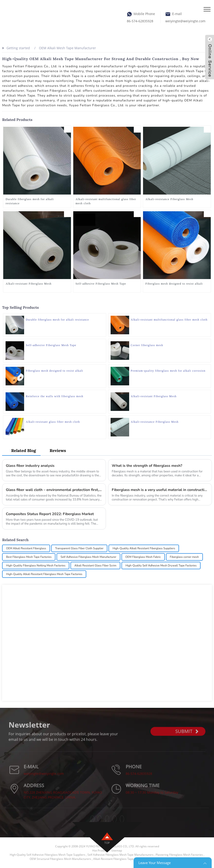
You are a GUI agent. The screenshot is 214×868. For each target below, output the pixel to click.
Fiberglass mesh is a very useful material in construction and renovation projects (160, 490)
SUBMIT (187, 737)
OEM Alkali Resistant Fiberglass (26, 548)
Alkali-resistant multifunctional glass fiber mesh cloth (106, 201)
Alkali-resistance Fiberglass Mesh (169, 199)
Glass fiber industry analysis (30, 466)
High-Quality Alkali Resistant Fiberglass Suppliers (144, 548)
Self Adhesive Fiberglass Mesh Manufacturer (88, 557)
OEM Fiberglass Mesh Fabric (143, 557)
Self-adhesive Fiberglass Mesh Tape (101, 284)
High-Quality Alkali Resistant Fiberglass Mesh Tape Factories (44, 574)
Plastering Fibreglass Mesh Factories (179, 855)
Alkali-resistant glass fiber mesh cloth (53, 422)
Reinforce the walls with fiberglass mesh (54, 396)
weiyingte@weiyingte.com (185, 21)
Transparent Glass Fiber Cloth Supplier (79, 548)
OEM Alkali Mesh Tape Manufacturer (67, 48)
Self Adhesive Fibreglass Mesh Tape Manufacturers (120, 855)
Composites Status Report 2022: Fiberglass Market (50, 514)
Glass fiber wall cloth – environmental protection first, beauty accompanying (54, 490)
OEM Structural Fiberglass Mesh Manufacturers (60, 859)
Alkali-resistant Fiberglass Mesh (29, 284)
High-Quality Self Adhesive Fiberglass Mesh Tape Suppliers (48, 855)
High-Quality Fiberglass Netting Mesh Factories (36, 566)
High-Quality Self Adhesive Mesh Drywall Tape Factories (161, 566)
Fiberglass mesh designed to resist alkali (174, 284)
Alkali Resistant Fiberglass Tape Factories (120, 859)
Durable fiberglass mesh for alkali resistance (30, 201)
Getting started (18, 48)
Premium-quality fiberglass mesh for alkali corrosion (168, 371)
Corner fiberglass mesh (147, 345)
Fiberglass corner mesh (184, 557)
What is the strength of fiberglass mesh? (147, 466)
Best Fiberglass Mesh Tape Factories (29, 557)
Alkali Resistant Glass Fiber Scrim (95, 566)
